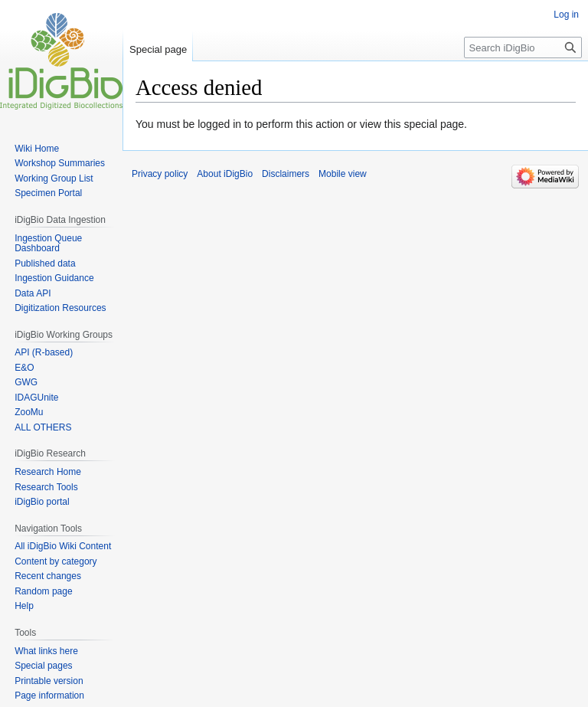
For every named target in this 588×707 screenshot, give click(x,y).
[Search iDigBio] (523, 47)
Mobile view (343, 174)
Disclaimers (286, 174)
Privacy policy (160, 174)
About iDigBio (225, 174)
